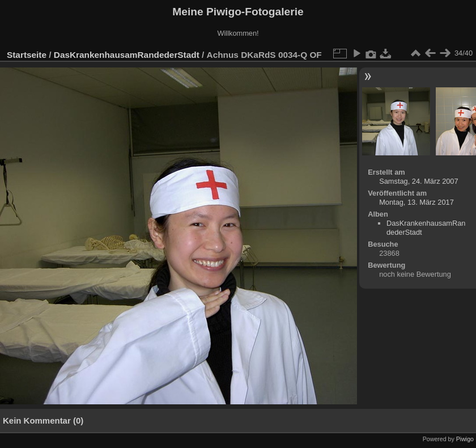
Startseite (27, 55)
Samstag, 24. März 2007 (418, 181)
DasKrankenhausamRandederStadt (127, 55)
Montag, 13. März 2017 (416, 202)
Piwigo (465, 439)
